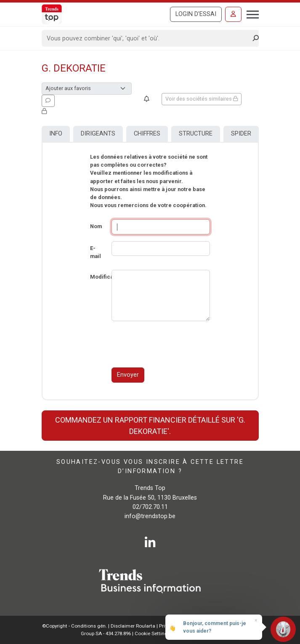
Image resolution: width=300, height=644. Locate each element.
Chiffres (147, 134)
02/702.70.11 (150, 507)
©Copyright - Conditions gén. (74, 626)
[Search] (147, 38)
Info (56, 134)
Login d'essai (196, 14)
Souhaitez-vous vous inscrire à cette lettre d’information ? (150, 467)
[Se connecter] (233, 14)
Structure (196, 134)
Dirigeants (98, 134)
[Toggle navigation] (250, 13)
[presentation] (175, 344)
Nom (96, 226)
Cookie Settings (153, 633)
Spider (241, 134)
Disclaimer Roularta (133, 626)
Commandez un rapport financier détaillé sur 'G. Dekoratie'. (150, 426)
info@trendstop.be (150, 516)
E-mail (96, 252)
